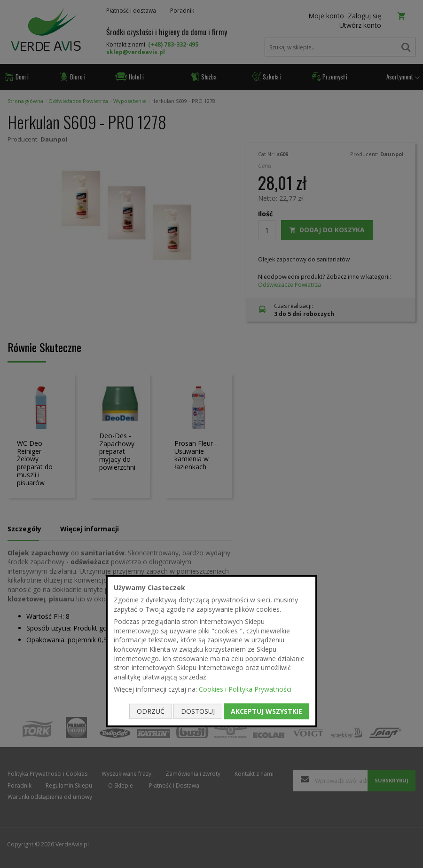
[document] (211, 651)
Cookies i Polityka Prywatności (245, 689)
